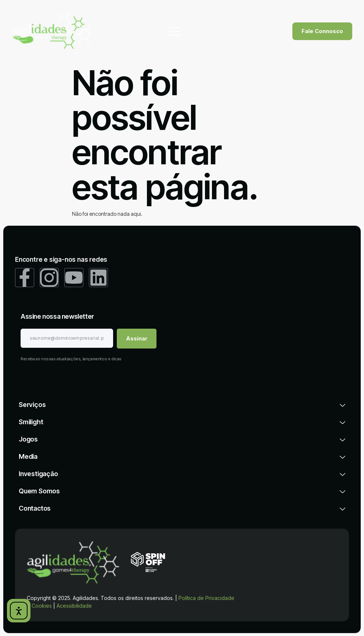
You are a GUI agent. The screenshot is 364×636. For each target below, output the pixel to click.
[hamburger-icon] (175, 31)
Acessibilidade (74, 605)
